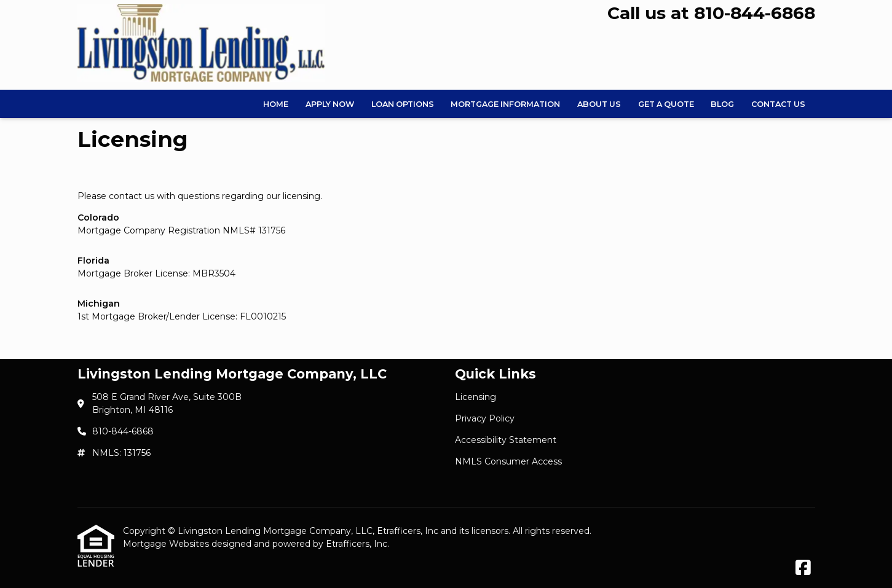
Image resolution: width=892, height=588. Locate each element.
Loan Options (403, 104)
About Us (599, 104)
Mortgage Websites (167, 544)
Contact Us (778, 104)
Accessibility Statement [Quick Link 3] (506, 440)
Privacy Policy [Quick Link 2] (485, 418)
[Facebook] (803, 568)
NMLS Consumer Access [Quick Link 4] (508, 461)
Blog (722, 104)
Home (276, 104)
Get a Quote (666, 104)
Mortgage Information (505, 104)
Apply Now (330, 104)
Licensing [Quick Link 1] (476, 397)
